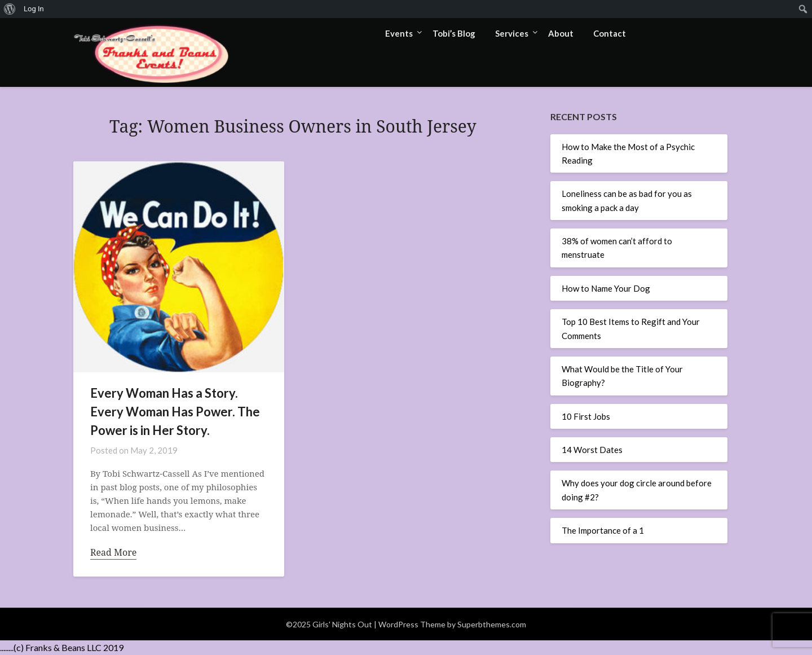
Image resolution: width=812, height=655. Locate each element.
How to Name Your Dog (606, 288)
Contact (610, 33)
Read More (113, 552)
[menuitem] (10, 9)
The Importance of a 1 (603, 530)
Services (512, 33)
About (561, 33)
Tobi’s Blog (454, 33)
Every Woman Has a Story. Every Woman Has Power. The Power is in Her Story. (175, 412)
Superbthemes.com (492, 624)
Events (399, 33)
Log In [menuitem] (34, 9)
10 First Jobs (586, 416)
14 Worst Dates (592, 450)
